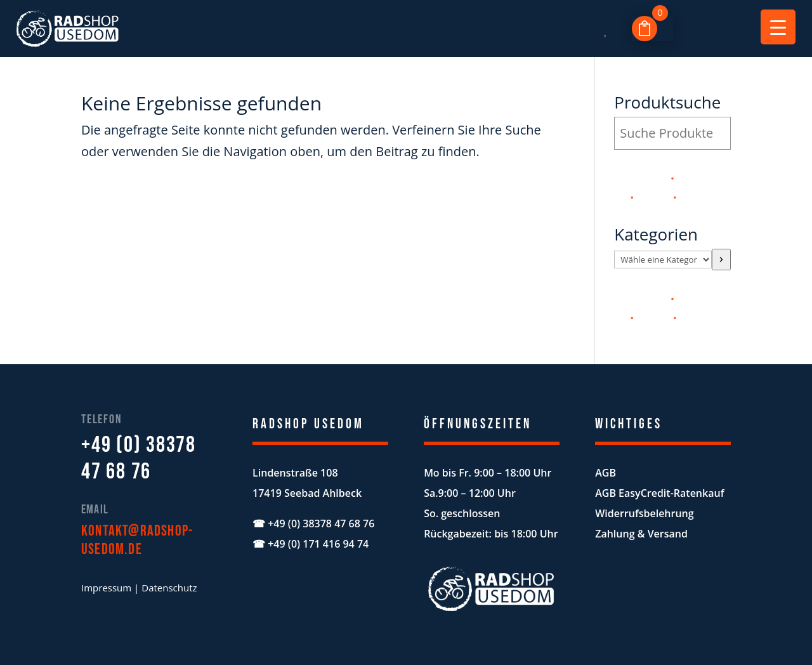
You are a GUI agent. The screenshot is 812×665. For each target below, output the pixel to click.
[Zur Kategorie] (721, 260)
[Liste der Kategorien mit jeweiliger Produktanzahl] (663, 260)
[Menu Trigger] (778, 27)
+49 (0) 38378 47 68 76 (139, 458)
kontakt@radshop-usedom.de (137, 540)
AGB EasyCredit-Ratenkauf (659, 493)
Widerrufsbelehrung (644, 513)
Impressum (106, 588)
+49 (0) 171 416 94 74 (318, 544)
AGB (606, 473)
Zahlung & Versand (641, 534)
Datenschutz (169, 588)
